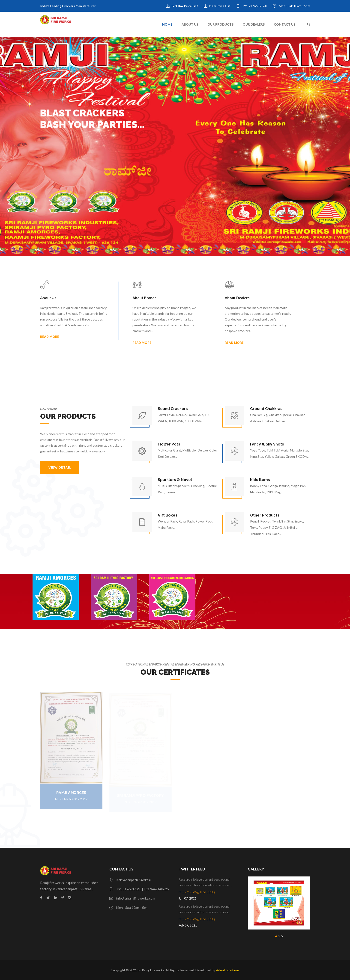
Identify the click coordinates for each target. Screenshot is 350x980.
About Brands (144, 298)
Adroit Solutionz (228, 970)
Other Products (265, 515)
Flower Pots (169, 444)
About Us (190, 24)
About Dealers (237, 298)
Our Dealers (254, 24)
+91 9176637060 (252, 6)
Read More (50, 337)
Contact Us (285, 24)
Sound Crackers (173, 409)
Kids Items (260, 480)
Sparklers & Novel (175, 480)
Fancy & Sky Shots (267, 444)
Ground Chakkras (266, 409)
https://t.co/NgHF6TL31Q (197, 892)
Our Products (220, 24)
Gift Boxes (168, 515)
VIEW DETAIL (60, 467)
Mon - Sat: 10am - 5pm (291, 6)
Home (167, 24)
